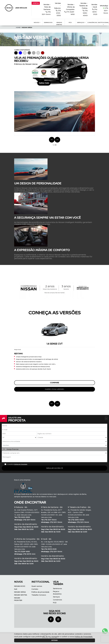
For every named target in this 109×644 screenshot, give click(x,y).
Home (19, 27)
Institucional (103, 23)
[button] (54, 445)
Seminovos (48, 22)
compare (54, 383)
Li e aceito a (17, 464)
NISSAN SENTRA (21, 595)
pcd (70, 22)
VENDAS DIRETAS (59, 23)
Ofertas (36, 3)
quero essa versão (54, 389)
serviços (81, 22)
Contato (35, 589)
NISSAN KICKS (20, 586)
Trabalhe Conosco (39, 595)
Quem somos (37, 586)
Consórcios (57, 600)
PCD (55, 603)
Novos (37, 22)
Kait (16, 589)
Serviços (56, 597)
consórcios (92, 22)
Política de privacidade (40, 592)
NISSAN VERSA (27, 27)
